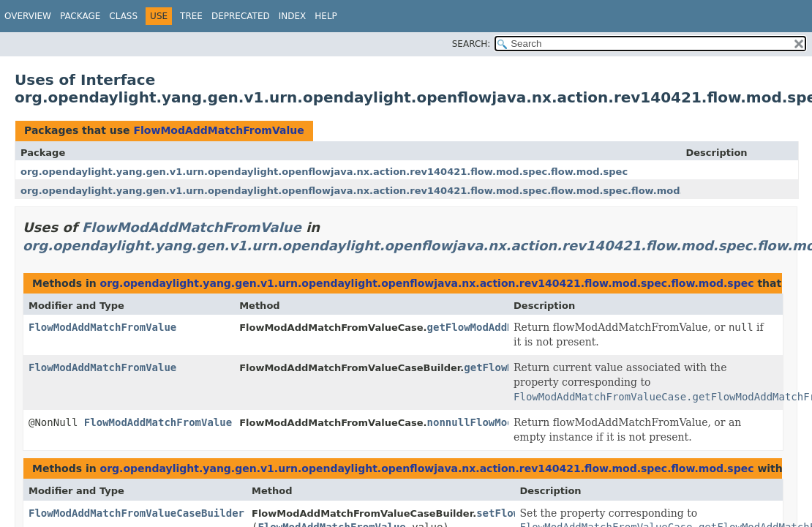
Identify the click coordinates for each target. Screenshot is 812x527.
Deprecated (241, 16)
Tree (191, 16)
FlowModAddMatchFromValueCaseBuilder (136, 513)
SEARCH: (471, 44)
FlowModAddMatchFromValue (218, 130)
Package (80, 16)
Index (293, 16)
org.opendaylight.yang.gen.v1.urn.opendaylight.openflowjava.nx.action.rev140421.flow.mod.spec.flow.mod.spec (324, 172)
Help (326, 16)
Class (123, 16)
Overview (28, 16)
